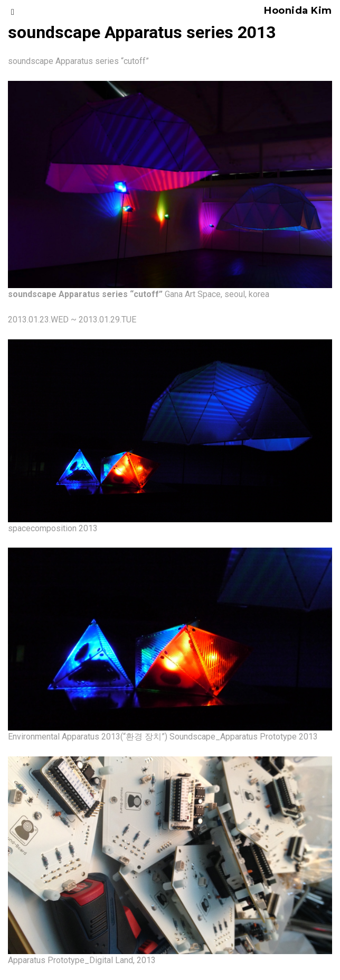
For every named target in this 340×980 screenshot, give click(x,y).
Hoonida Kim (298, 11)
